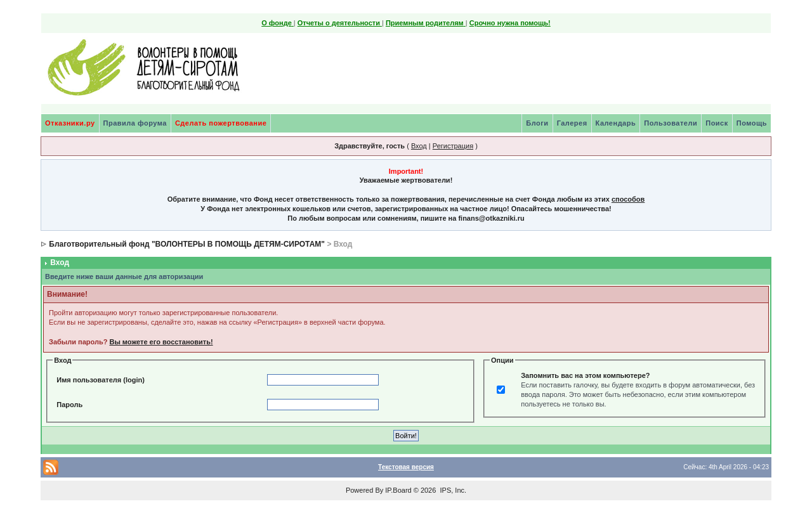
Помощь (752, 123)
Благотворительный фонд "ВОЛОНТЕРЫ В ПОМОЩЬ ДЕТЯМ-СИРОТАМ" (187, 244)
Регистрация (453, 146)
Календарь (616, 123)
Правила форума (135, 123)
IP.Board (398, 490)
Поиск (717, 123)
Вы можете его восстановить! (161, 342)
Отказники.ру (70, 123)
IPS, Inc (452, 490)
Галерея (572, 123)
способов (628, 199)
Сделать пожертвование (221, 123)
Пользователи (671, 123)
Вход (419, 146)
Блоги (537, 123)
